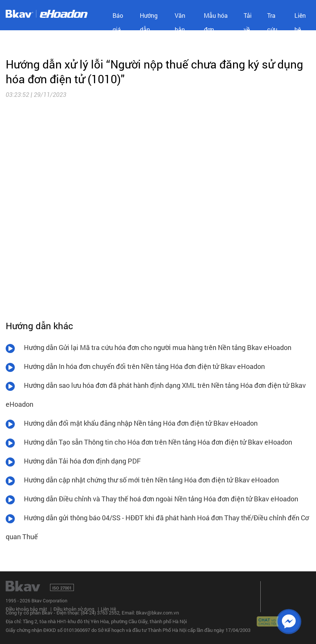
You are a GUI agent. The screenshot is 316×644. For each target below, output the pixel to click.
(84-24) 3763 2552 (100, 613)
